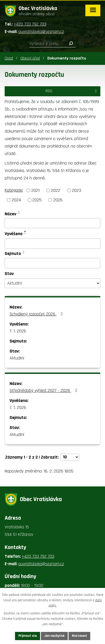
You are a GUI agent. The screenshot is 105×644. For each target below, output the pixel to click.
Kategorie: (14, 190)
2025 (37, 200)
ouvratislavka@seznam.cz (41, 32)
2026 (58, 200)
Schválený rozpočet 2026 (37, 314)
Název (10, 214)
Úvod (9, 58)
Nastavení (79, 636)
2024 (16, 200)
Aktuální (17, 358)
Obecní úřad (30, 58)
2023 (77, 190)
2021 (35, 190)
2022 (56, 190)
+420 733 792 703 (30, 24)
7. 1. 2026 (18, 331)
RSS (72, 91)
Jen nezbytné (54, 636)
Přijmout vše (28, 636)
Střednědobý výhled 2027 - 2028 (44, 390)
